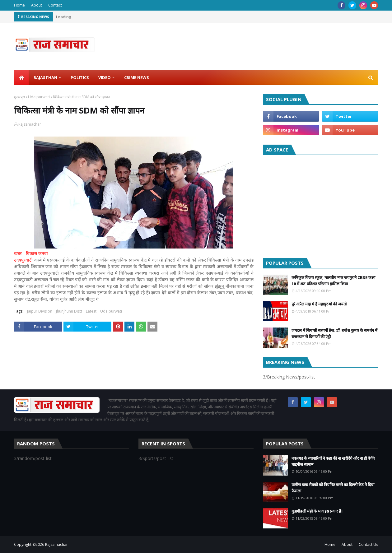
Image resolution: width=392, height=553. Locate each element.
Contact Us (368, 544)
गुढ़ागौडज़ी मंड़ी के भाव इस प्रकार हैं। (317, 511)
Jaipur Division (40, 311)
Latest (91, 311)
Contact (55, 5)
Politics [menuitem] (80, 77)
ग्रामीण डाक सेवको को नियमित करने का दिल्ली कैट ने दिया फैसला (333, 488)
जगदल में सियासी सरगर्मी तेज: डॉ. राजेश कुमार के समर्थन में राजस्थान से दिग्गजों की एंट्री (334, 333)
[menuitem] (21, 77)
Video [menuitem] (105, 77)
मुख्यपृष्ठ (19, 97)
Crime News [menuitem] (137, 77)
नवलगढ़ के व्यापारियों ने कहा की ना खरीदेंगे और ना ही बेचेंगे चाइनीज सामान (333, 461)
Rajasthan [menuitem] (45, 77)
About (37, 5)
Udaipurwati (39, 97)
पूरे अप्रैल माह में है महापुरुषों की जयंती (319, 304)
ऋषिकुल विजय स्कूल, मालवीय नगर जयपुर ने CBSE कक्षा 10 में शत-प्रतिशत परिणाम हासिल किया (333, 281)
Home (19, 5)
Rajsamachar (30, 124)
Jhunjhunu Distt (69, 311)
